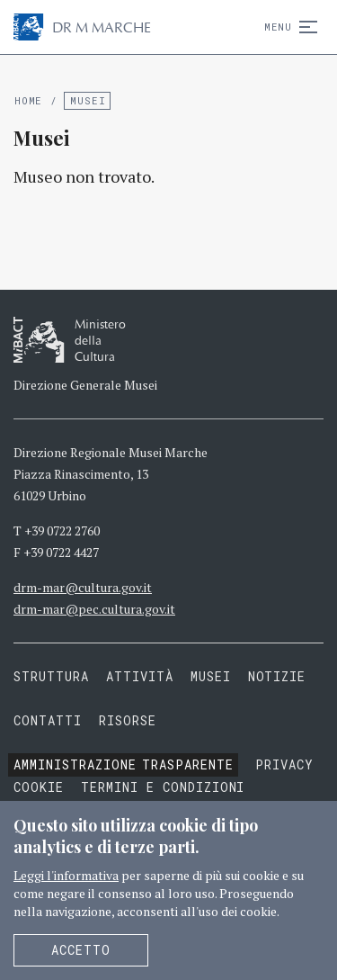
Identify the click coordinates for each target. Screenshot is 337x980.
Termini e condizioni (163, 787)
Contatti (48, 720)
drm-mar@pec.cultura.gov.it (94, 609)
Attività (140, 676)
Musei (88, 100)
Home (28, 100)
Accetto (81, 950)
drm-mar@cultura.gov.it (83, 587)
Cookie (39, 787)
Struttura (51, 676)
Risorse (128, 720)
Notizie (277, 676)
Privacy (284, 764)
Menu (287, 27)
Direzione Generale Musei (85, 385)
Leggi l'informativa (66, 875)
